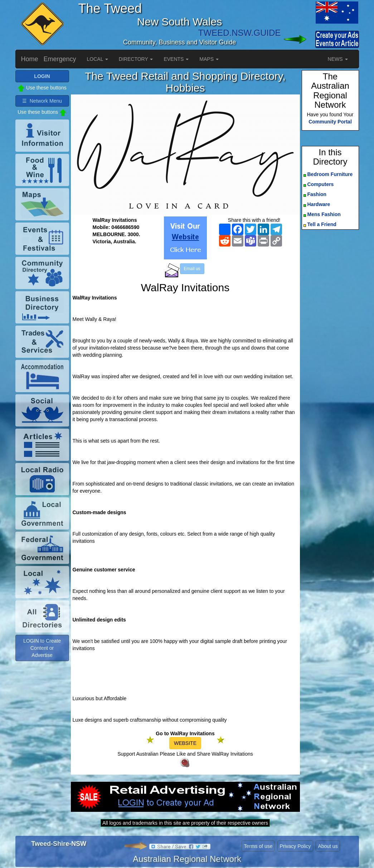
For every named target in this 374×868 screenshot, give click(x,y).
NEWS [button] (338, 59)
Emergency (60, 59)
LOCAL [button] (98, 59)
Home (30, 59)
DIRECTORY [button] (136, 59)
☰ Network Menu (42, 101)
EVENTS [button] (176, 59)
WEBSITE (185, 743)
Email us (192, 269)
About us (328, 846)
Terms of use (258, 846)
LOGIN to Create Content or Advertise (42, 648)
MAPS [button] (209, 59)
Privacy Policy (295, 846)
